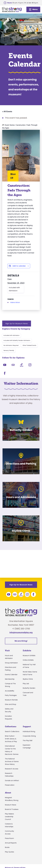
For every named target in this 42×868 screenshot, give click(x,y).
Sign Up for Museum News (17, 324)
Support (27, 727)
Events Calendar (11, 675)
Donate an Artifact (12, 780)
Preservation (10, 785)
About (8, 793)
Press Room (9, 838)
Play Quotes (9, 852)
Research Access (12, 769)
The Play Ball (27, 740)
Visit (7, 651)
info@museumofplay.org (21, 632)
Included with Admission (14, 289)
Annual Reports (11, 843)
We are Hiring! (21, 641)
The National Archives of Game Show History (12, 761)
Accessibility (10, 691)
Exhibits (27, 651)
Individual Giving (29, 731)
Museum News (10, 805)
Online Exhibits (28, 660)
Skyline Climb (28, 679)
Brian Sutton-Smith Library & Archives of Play (11, 739)
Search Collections (12, 731)
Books (7, 847)
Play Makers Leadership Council (9, 817)
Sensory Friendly (9, 350)
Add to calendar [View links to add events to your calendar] (19, 266)
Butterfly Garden (29, 688)
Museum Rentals (11, 700)
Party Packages (11, 695)
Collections (11, 727)
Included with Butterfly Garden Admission (17, 340)
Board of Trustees (12, 809)
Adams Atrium (15, 302)
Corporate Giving (29, 736)
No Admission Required (11, 345)
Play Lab (26, 684)
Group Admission (11, 663)
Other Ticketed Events (29, 345)
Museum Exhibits (29, 656)
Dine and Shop (10, 704)
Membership (10, 679)
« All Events (7, 112)
